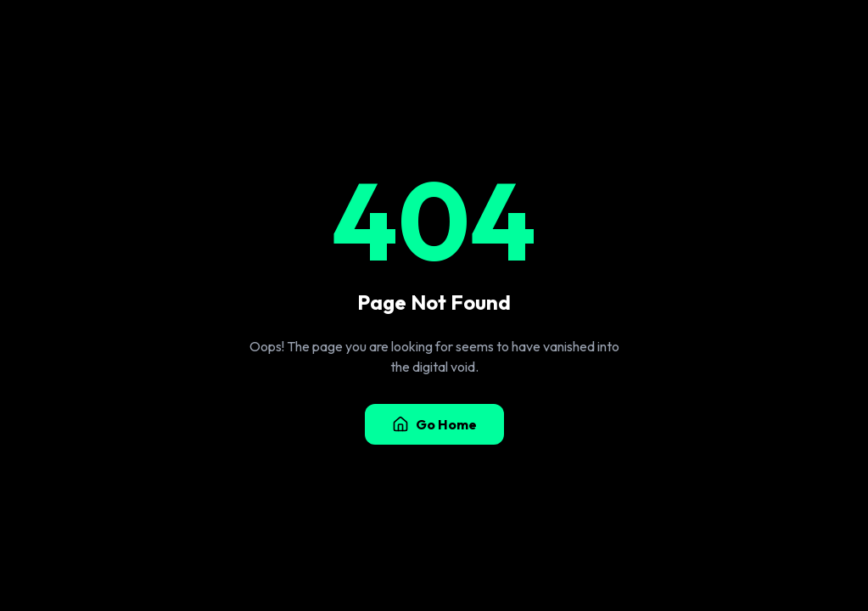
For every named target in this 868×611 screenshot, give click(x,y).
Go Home (434, 424)
